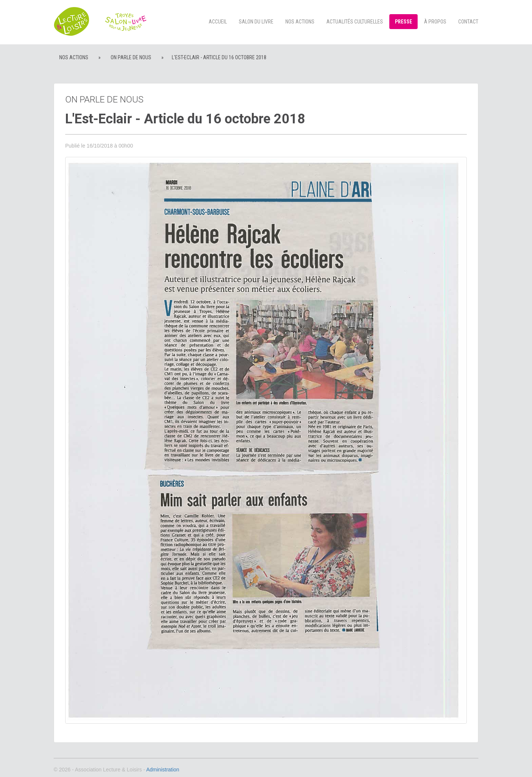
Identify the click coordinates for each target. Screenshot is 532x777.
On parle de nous (131, 57)
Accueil (218, 22)
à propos (435, 22)
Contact (468, 22)
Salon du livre (256, 22)
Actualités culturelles (355, 22)
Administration (163, 770)
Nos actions (300, 22)
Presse (403, 22)
